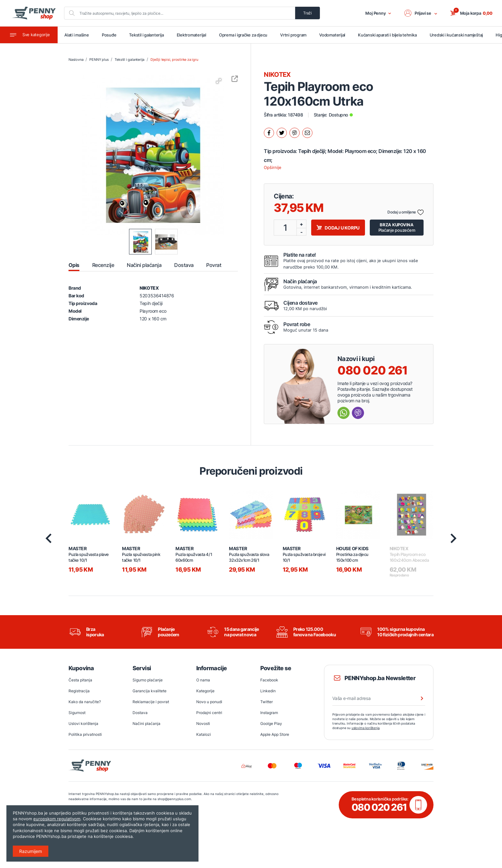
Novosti (203, 723)
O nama (203, 680)
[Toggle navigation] (29, 35)
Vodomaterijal (332, 35)
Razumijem (31, 851)
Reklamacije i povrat (151, 702)
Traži (308, 13)
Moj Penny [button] (378, 13)
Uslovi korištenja (83, 723)
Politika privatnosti (85, 734)
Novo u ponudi (209, 702)
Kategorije (205, 691)
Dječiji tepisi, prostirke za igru (174, 60)
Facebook (269, 680)
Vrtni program (293, 35)
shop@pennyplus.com (174, 799)
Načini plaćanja (146, 723)
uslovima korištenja (366, 728)
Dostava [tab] (184, 265)
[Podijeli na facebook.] (269, 133)
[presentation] (49, 538)
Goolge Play (271, 723)
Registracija (79, 691)
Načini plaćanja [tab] (144, 265)
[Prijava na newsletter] (418, 698)
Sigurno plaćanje (148, 680)
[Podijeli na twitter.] (282, 133)
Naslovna (76, 60)
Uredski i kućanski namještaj (456, 35)
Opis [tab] (74, 265)
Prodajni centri (209, 713)
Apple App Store (275, 734)
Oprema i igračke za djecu (243, 35)
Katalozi (204, 734)
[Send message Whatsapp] (344, 413)
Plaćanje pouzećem (397, 227)
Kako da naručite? (85, 702)
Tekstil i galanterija (146, 35)
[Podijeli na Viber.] (295, 133)
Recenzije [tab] (103, 265)
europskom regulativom (57, 819)
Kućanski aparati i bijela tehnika (387, 35)
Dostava (140, 713)
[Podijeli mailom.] (307, 133)
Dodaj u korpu (338, 228)
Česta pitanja (80, 680)
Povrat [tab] (214, 265)
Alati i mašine (77, 35)
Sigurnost (77, 713)
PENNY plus (99, 60)
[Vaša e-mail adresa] (379, 698)
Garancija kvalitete (150, 691)
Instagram (269, 713)
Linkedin (268, 691)
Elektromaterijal (191, 35)
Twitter (267, 702)
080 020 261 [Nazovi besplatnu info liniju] (372, 370)
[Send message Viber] (358, 413)
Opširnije (273, 167)
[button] (421, 13)
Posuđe (109, 35)
